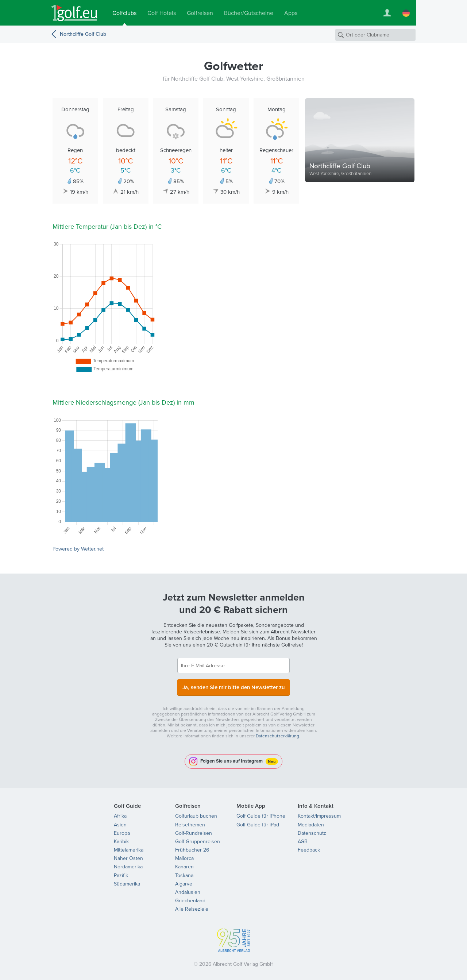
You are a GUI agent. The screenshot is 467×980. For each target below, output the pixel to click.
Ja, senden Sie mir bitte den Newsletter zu (233, 686)
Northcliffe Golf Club (83, 34)
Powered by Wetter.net (78, 549)
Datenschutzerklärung (277, 734)
